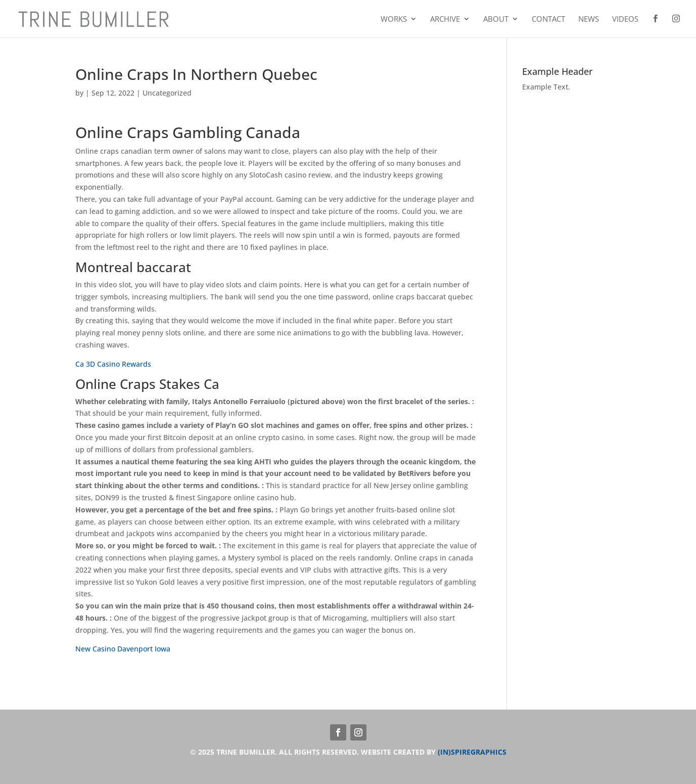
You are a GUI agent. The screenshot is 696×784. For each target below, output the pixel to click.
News (589, 19)
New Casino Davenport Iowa (123, 649)
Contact (548, 19)
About (496, 19)
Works (394, 19)
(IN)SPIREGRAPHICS (472, 752)
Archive (445, 19)
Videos (625, 19)
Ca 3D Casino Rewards (113, 364)
